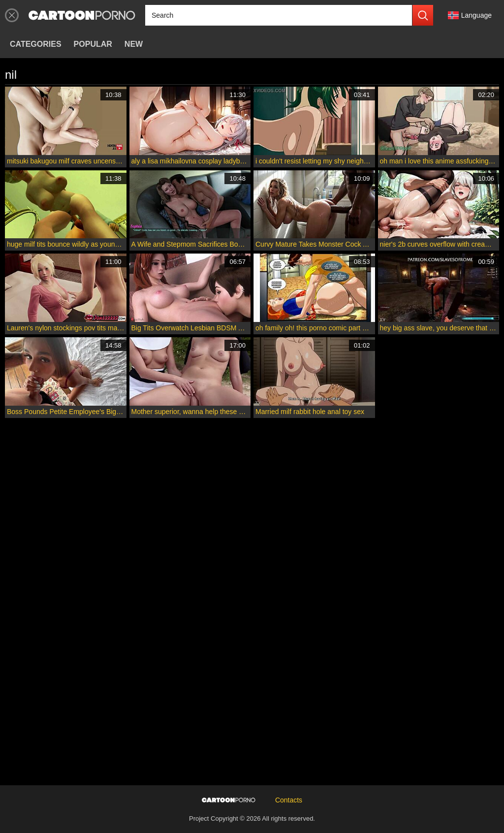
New (134, 44)
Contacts (289, 800)
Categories (36, 44)
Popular (93, 44)
